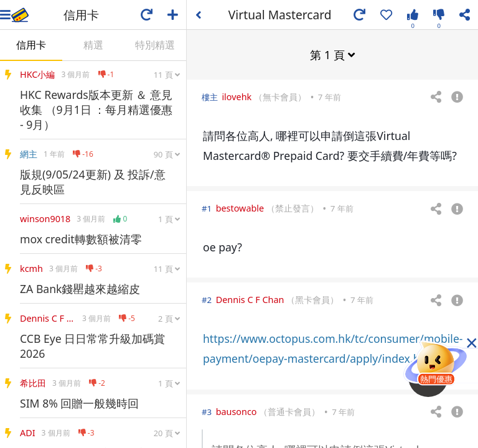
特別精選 (155, 45)
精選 (93, 45)
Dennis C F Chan (250, 299)
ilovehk (237, 96)
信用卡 (31, 45)
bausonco (237, 411)
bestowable (240, 208)
